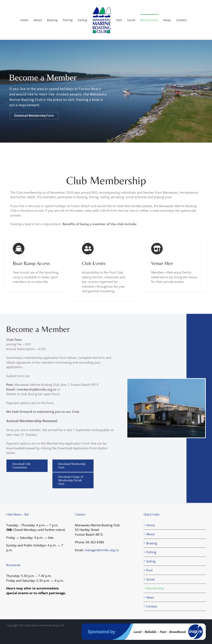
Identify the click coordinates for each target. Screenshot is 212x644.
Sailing (151, 561)
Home (151, 525)
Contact (152, 606)
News (150, 597)
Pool (149, 570)
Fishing (151, 552)
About (150, 534)
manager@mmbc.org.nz (102, 550)
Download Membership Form (34, 116)
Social (150, 579)
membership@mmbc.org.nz (36, 389)
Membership (155, 588)
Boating (152, 543)
